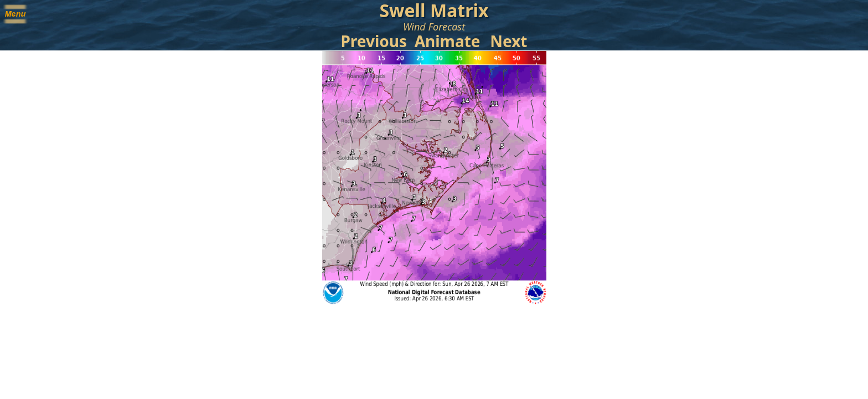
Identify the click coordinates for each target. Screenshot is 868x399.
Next (508, 41)
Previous (374, 41)
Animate (448, 41)
